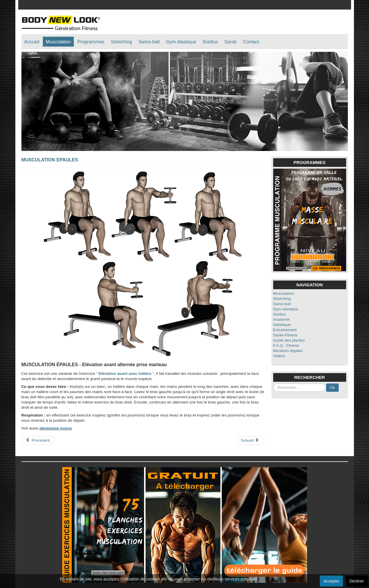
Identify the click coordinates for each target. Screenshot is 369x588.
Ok (332, 387)
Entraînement (285, 330)
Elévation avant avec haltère (125, 374)
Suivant (250, 440)
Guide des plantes (289, 340)
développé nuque (56, 428)
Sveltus (210, 42)
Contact (251, 42)
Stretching (121, 42)
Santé (231, 42)
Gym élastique (181, 42)
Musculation (58, 42)
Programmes (91, 42)
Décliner (357, 581)
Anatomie (281, 319)
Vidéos (279, 356)
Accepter (331, 581)
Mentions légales (288, 351)
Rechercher (273, 384)
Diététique (282, 325)
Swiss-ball (149, 42)
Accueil (32, 42)
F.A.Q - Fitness (286, 345)
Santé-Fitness (285, 335)
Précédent (38, 440)
